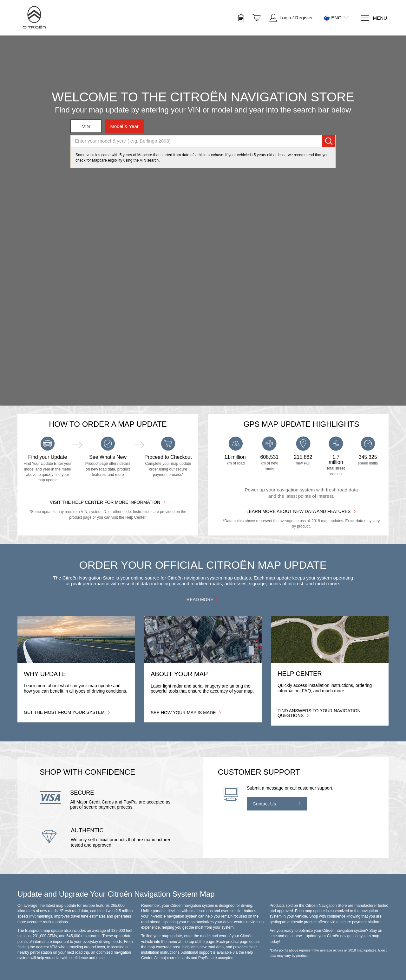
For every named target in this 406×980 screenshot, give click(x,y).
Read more (203, 599)
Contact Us (264, 804)
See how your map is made (186, 712)
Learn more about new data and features (301, 511)
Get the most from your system (67, 712)
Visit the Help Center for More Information (108, 502)
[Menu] (373, 18)
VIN (86, 126)
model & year (124, 126)
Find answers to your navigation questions (319, 713)
